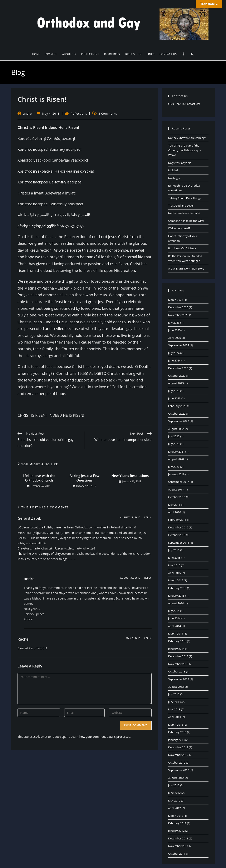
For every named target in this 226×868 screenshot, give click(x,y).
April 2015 (175, 573)
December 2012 (178, 747)
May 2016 (174, 505)
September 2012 (179, 770)
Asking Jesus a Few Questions (85, 478)
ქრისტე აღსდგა (31, 226)
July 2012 (174, 785)
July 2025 (174, 322)
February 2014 (177, 641)
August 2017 (176, 489)
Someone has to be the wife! (186, 221)
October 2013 (177, 671)
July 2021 (174, 444)
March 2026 (176, 300)
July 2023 (174, 391)
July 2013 (174, 694)
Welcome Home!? (179, 228)
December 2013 (178, 656)
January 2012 (176, 831)
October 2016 (177, 497)
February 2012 (177, 823)
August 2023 (176, 383)
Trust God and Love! (181, 206)
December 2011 (178, 838)
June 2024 (175, 360)
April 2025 (175, 338)
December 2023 (178, 368)
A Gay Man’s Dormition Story (186, 268)
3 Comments (108, 114)
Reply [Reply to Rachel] (148, 638)
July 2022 (174, 436)
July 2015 (174, 550)
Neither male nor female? (184, 213)
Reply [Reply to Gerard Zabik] (148, 517)
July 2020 (174, 467)
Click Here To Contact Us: (184, 104)
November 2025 (178, 315)
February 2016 (177, 520)
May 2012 (174, 800)
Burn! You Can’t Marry (182, 248)
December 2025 (178, 307)
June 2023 (175, 398)
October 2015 (177, 535)
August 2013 (176, 687)
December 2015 (178, 527)
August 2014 (176, 603)
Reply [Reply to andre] (148, 578)
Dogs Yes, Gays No (180, 163)
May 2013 (174, 709)
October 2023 (177, 376)
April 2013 (175, 717)
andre (28, 114)
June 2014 (175, 618)
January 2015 (176, 596)
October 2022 (177, 414)
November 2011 (178, 846)
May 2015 (174, 565)
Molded (173, 170)
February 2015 (177, 588)
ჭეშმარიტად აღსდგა (65, 226)
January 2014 (176, 649)
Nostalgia (174, 178)
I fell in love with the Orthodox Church (39, 478)
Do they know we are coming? (187, 138)
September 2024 (179, 345)
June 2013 (175, 702)
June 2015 (175, 558)
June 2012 (175, 793)
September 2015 (179, 543)
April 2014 (175, 626)
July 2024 (174, 353)
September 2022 (179, 421)
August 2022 (176, 429)
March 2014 (176, 633)
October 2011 (177, 854)
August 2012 (176, 778)
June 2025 (175, 330)
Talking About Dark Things (185, 198)
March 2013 (176, 725)
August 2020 (176, 459)
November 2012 (178, 755)
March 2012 (176, 816)
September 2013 (179, 679)
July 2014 (174, 611)
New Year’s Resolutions (130, 476)
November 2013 (178, 664)
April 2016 (175, 512)
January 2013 (176, 740)
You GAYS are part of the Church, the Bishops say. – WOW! (185, 150)
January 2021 (176, 452)
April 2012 (175, 808)
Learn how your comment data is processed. (101, 737)
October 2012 (177, 763)
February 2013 (177, 732)
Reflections (79, 114)
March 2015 (176, 580)
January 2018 (176, 474)
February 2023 (177, 406)
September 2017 (179, 482)
